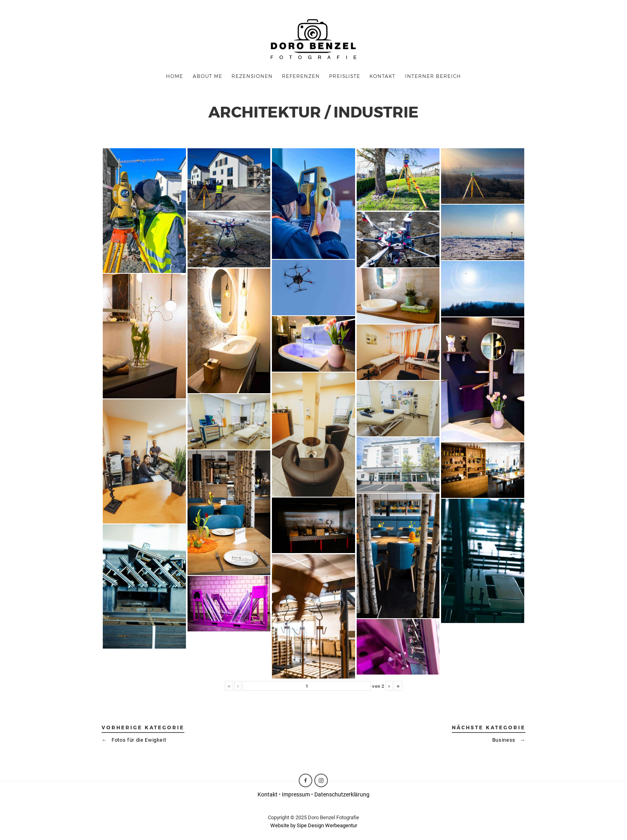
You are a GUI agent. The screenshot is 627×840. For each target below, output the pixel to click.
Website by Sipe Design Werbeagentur (314, 825)
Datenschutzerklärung (342, 794)
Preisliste (345, 76)
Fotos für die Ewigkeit (134, 740)
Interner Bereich (433, 76)
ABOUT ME (208, 76)
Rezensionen (252, 76)
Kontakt (268, 794)
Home (175, 76)
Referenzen (301, 76)
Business (509, 740)
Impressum (296, 794)
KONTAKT (382, 76)
